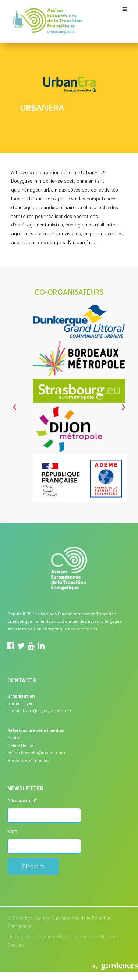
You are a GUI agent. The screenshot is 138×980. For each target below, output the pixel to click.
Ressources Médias (95, 937)
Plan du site (19, 937)
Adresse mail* (22, 800)
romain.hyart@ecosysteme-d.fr (40, 710)
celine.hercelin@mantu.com (36, 752)
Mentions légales (53, 937)
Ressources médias (28, 760)
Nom (12, 831)
